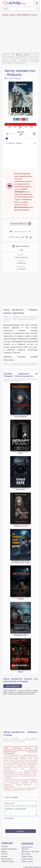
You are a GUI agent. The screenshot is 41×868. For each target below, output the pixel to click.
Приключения (27, 859)
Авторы (4, 856)
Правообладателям (9, 849)
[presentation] (21, 823)
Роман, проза (27, 856)
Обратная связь (8, 861)
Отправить (20, 831)
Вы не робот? (9, 818)
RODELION (20, 263)
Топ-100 (4, 854)
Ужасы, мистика (23, 55)
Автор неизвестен (20, 257)
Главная (4, 846)
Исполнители (6, 859)
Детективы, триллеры (30, 851)
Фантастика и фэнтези (27, 848)
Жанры (4, 851)
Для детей (26, 854)
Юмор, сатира (27, 861)
